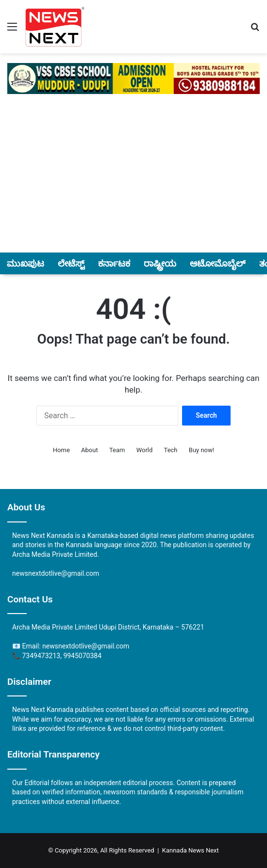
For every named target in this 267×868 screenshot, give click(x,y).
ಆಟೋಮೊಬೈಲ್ (218, 263)
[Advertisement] (133, 181)
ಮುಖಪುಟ (25, 263)
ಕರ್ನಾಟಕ (114, 263)
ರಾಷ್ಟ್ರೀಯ (160, 263)
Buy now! (201, 450)
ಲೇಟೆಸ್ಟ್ (71, 263)
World (145, 450)
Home (61, 450)
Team (117, 450)
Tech (171, 450)
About (90, 450)
